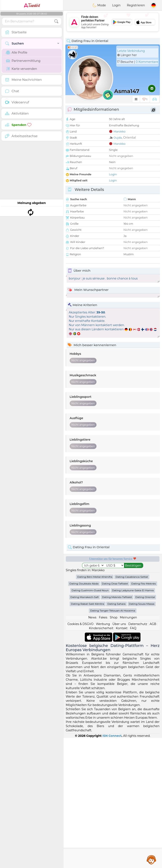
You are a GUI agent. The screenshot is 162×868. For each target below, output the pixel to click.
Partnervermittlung (23, 61)
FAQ (133, 628)
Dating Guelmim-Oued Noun (90, 590)
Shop (113, 617)
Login (116, 5)
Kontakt (122, 628)
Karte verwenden (21, 69)
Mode (99, 5)
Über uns (119, 624)
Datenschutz (138, 624)
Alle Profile (17, 53)
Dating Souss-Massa (142, 604)
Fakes (103, 617)
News (92, 617)
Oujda (118, 138)
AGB (153, 624)
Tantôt (32, 5)
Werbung (103, 624)
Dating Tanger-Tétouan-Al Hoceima (113, 611)
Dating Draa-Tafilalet (115, 584)
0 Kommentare (147, 62)
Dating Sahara (116, 604)
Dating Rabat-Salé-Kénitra (87, 604)
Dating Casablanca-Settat (132, 577)
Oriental (130, 137)
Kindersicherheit (101, 628)
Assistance (151, 860)
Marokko (119, 131)
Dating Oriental (145, 597)
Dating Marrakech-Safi (85, 597)
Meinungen (128, 617)
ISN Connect (112, 736)
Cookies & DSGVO (81, 624)
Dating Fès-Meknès (144, 584)
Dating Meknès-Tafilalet (117, 597)
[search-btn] (56, 21)
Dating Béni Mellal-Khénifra (95, 577)
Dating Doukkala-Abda (84, 584)
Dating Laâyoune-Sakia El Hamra (133, 590)
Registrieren (136, 5)
